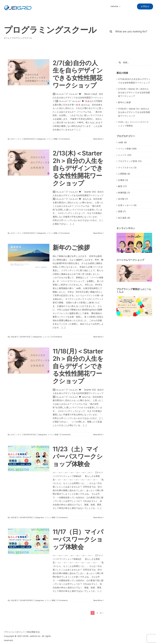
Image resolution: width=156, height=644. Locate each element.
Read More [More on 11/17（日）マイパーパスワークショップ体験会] (98, 600)
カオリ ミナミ (16, 139)
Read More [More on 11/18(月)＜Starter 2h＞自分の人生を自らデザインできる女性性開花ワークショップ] (98, 435)
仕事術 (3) (123, 180)
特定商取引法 (33, 632)
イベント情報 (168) (127, 149)
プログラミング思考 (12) (130, 161)
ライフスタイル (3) (127, 168)
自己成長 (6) (124, 218)
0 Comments (64, 139)
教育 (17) (122, 186)
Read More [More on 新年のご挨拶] (98, 337)
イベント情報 (52, 139)
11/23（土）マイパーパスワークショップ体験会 (78, 456)
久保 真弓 (14, 337)
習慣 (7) (122, 211)
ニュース (46, 337)
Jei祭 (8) (122, 142)
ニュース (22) (125, 155)
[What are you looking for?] (129, 31)
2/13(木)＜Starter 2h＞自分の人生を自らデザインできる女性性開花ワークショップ (78, 168)
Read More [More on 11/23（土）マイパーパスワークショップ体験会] (98, 517)
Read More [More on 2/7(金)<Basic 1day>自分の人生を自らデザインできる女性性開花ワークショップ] (98, 139)
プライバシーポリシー (14, 632)
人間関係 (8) (124, 174)
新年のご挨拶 (71, 248)
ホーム (7, 38)
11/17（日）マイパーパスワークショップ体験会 (78, 539)
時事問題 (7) (124, 193)
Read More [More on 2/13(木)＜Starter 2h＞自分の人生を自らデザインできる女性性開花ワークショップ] (98, 233)
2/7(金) (78, 74)
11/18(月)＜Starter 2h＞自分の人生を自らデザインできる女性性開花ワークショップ (78, 366)
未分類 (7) (123, 199)
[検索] (111, 31)
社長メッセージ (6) (127, 205)
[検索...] (134, 62)
